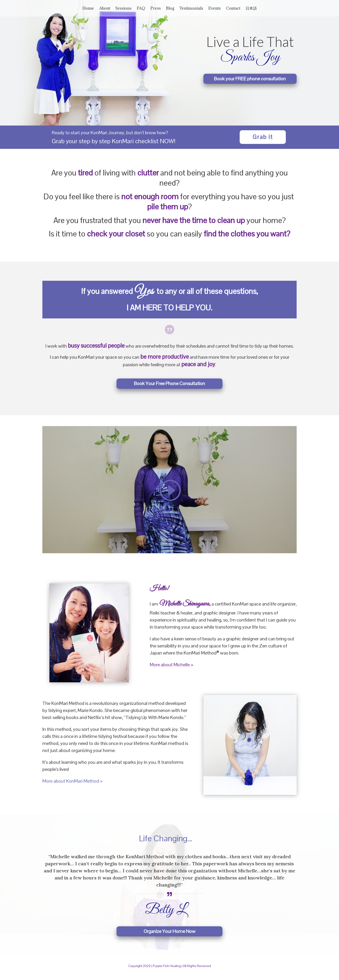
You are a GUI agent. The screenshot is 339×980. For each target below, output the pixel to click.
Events (215, 9)
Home (88, 9)
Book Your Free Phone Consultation (169, 388)
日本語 (251, 9)
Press (156, 9)
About (105, 9)
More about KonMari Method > (73, 786)
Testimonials (191, 9)
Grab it (263, 142)
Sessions (123, 9)
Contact (233, 9)
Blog (170, 9)
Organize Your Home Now (169, 936)
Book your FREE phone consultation (250, 83)
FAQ (141, 9)
